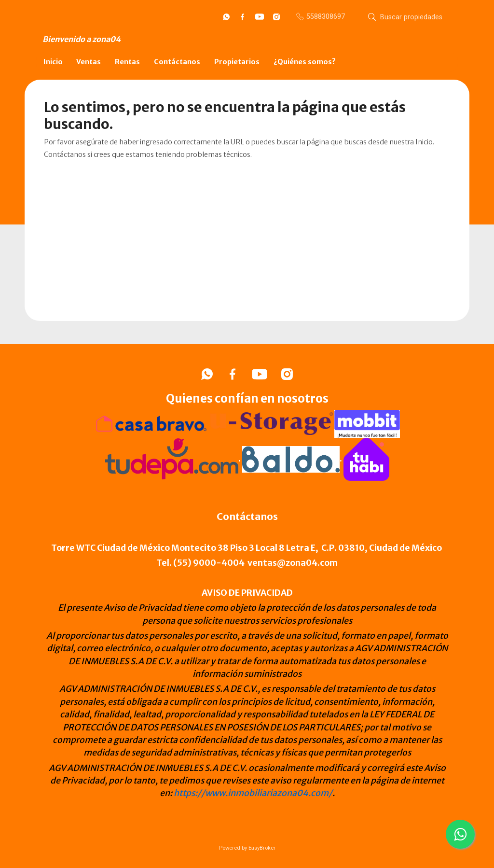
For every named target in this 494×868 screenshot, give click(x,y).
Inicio (53, 62)
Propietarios (237, 62)
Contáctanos (177, 62)
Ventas (89, 62)
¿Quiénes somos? (305, 62)
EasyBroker (262, 848)
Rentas (127, 62)
